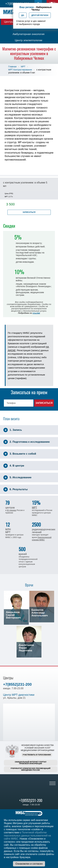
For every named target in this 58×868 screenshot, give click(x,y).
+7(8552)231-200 (17, 684)
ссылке (36, 313)
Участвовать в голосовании (37, 755)
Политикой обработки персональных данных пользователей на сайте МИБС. (27, 836)
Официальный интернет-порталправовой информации (31, 763)
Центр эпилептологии (29, 40)
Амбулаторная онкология (28, 34)
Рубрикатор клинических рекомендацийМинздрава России (31, 769)
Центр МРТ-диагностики (19, 695)
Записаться (29, 212)
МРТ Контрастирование (20, 70)
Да (23, 15)
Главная (12, 67)
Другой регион (40, 15)
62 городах (11, 510)
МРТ (23, 67)
